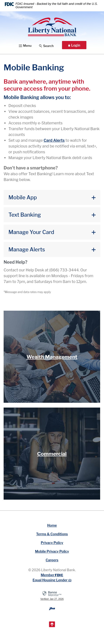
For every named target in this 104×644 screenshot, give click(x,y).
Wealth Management (52, 357)
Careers (52, 560)
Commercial (52, 453)
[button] (52, 197)
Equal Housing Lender (52, 580)
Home (52, 525)
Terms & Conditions (52, 534)
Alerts (54, 140)
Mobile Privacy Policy (52, 551)
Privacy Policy (52, 543)
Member (52, 575)
